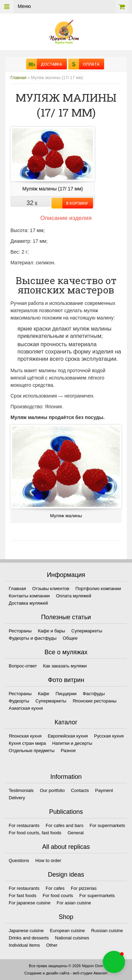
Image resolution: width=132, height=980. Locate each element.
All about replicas (66, 847)
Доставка (49, 64)
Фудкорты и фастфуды (33, 638)
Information (66, 777)
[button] (114, 962)
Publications (66, 812)
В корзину (75, 203)
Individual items (24, 945)
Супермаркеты (87, 631)
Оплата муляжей (74, 596)
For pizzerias (84, 888)
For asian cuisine (74, 903)
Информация (66, 575)
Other (52, 945)
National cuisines (72, 938)
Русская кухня (109, 736)
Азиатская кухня (26, 708)
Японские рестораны (94, 701)
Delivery (17, 798)
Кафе (44, 694)
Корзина (122, 7)
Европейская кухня (68, 736)
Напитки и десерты (72, 743)
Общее (70, 638)
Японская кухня (25, 736)
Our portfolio (52, 790)
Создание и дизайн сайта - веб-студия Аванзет (66, 973)
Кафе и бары (52, 631)
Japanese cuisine (26, 931)
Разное (68, 751)
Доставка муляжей (28, 603)
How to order (48, 860)
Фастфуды (94, 694)
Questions (19, 860)
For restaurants (24, 825)
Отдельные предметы (32, 751)
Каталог (66, 722)
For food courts (58, 896)
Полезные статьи (66, 617)
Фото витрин (66, 680)
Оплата (89, 64)
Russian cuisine (107, 931)
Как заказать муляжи (65, 666)
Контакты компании (29, 596)
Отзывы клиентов (51, 589)
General (76, 833)
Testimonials (21, 790)
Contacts (80, 790)
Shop (66, 917)
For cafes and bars (64, 825)
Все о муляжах (66, 652)
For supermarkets (107, 825)
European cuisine (67, 931)
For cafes (55, 888)
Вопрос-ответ (23, 666)
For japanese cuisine (30, 903)
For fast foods (22, 896)
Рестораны (20, 631)
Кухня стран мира (27, 743)
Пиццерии (66, 694)
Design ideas (66, 875)
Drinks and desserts (29, 938)
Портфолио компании (98, 589)
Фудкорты (19, 701)
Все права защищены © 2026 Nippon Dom (66, 966)
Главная (18, 78)
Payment (104, 790)
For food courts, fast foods (35, 833)
